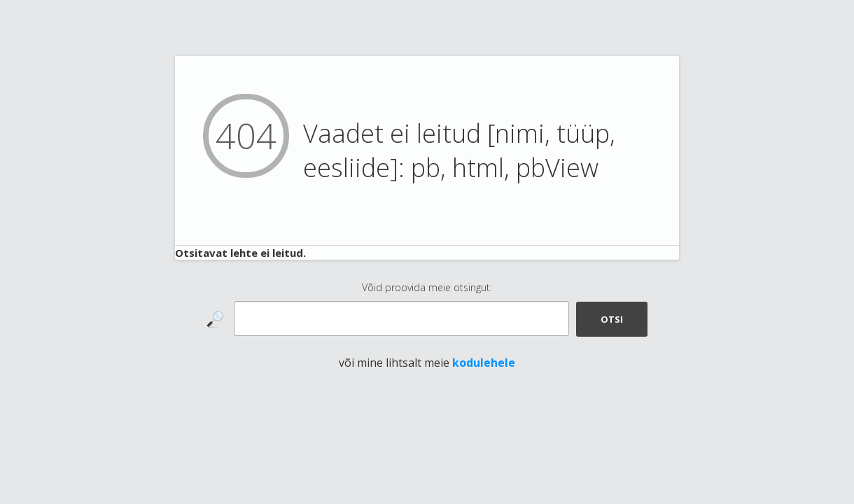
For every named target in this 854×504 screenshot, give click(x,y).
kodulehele (484, 363)
